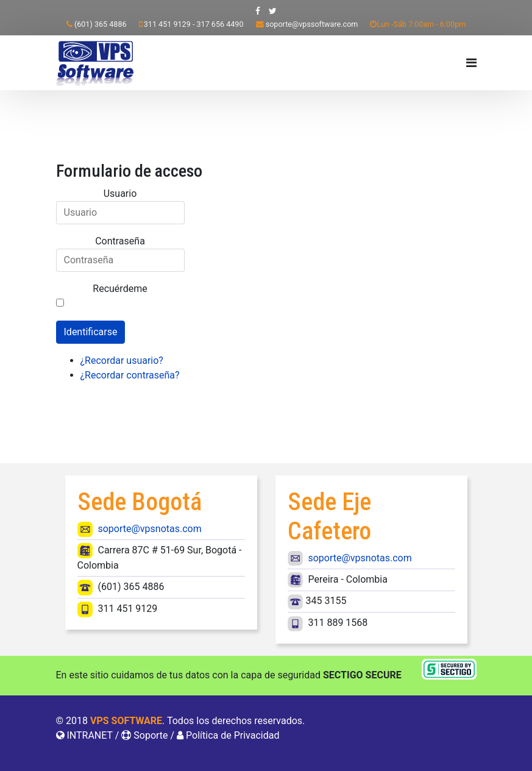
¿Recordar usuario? (122, 361)
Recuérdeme (120, 289)
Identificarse (91, 332)
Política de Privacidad (232, 735)
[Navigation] (471, 63)
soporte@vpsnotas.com (149, 529)
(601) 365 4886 (101, 24)
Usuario (120, 194)
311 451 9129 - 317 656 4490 (194, 24)
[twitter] (273, 11)
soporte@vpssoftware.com (312, 24)
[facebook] (258, 11)
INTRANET (89, 735)
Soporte (151, 735)
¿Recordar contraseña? (130, 375)
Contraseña (120, 241)
